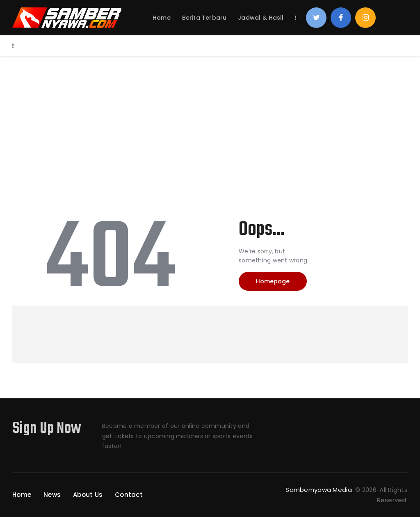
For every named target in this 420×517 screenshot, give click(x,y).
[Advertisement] (210, 117)
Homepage (273, 281)
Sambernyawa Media (320, 490)
